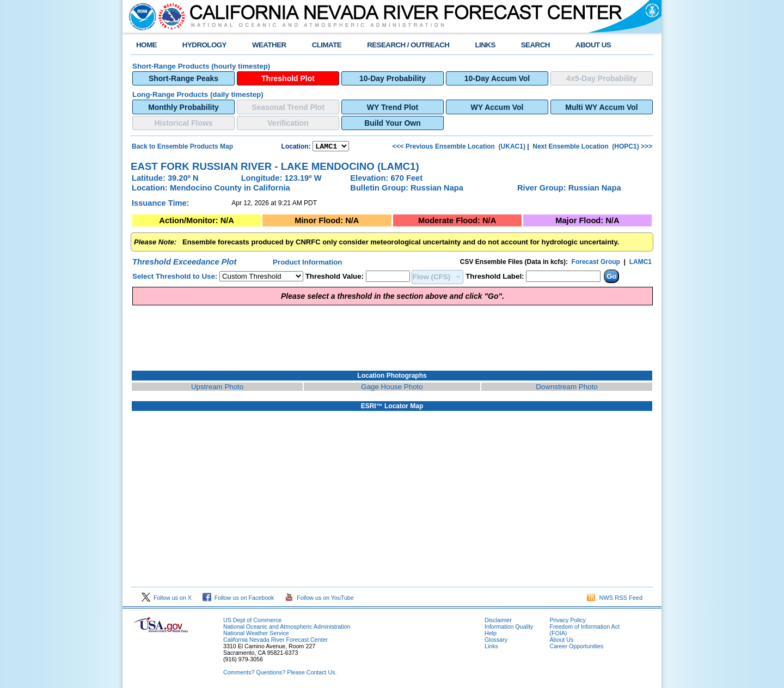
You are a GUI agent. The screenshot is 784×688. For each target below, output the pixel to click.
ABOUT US (593, 45)
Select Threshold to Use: (175, 278)
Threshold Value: (335, 278)
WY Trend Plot (393, 107)
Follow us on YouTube (319, 599)
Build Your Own (393, 123)
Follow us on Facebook (238, 599)
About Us (561, 641)
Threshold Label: (495, 278)
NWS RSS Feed (615, 599)
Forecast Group (596, 263)
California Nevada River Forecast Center (275, 641)
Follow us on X (167, 599)
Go (612, 278)
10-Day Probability (393, 78)
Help (491, 635)
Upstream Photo (217, 388)
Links (491, 648)
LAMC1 (641, 263)
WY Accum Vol (497, 107)
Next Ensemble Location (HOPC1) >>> (592, 147)
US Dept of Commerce (252, 622)
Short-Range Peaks (183, 78)
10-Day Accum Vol (497, 78)
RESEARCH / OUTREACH (408, 45)
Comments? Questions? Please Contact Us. (280, 674)
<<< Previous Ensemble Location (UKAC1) (459, 147)
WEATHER (269, 45)
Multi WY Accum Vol (601, 107)
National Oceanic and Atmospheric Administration (287, 628)
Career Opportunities (576, 648)
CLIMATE (327, 45)
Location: (296, 148)
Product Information (307, 264)
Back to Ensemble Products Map (182, 147)
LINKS (485, 45)
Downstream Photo (566, 388)
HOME (146, 45)
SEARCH (535, 45)
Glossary (496, 641)
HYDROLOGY (204, 45)
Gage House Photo (392, 388)
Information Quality (509, 628)
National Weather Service (256, 635)
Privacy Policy (567, 622)
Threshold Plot (288, 78)
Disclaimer (498, 622)
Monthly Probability (183, 107)
